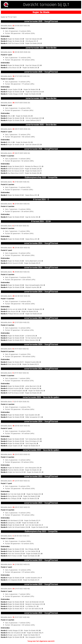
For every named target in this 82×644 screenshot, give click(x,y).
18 (13, 52)
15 (13, 454)
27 (13, 153)
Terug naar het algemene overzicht (41, 641)
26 (14, 507)
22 (13, 26)
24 (14, 589)
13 (13, 182)
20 (14, 296)
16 (13, 204)
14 (13, 564)
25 (14, 103)
